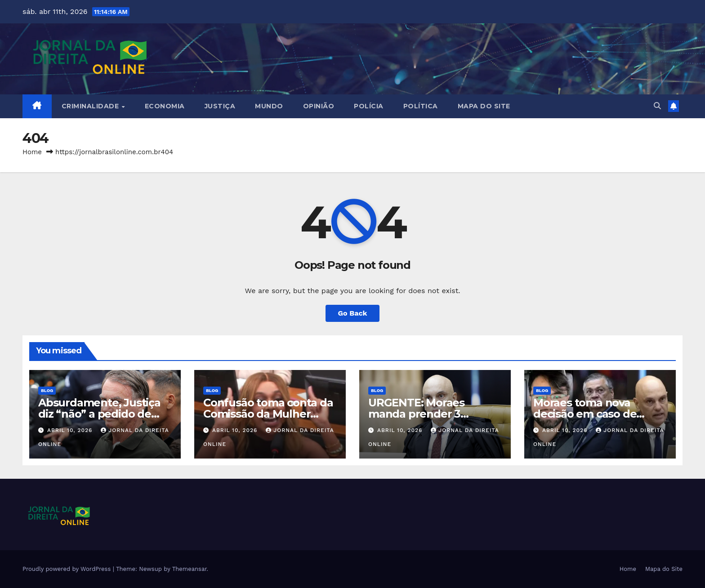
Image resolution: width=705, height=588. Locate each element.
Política (421, 106)
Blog (47, 390)
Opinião (319, 106)
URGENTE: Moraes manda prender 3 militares (416, 414)
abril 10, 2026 (71, 430)
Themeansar (190, 569)
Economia (165, 106)
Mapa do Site (484, 106)
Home (32, 152)
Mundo (269, 106)
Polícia (369, 106)
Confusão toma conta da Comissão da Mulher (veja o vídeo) (268, 414)
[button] (657, 106)
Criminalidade (91, 106)
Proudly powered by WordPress (68, 569)
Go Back (353, 313)
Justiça (220, 106)
